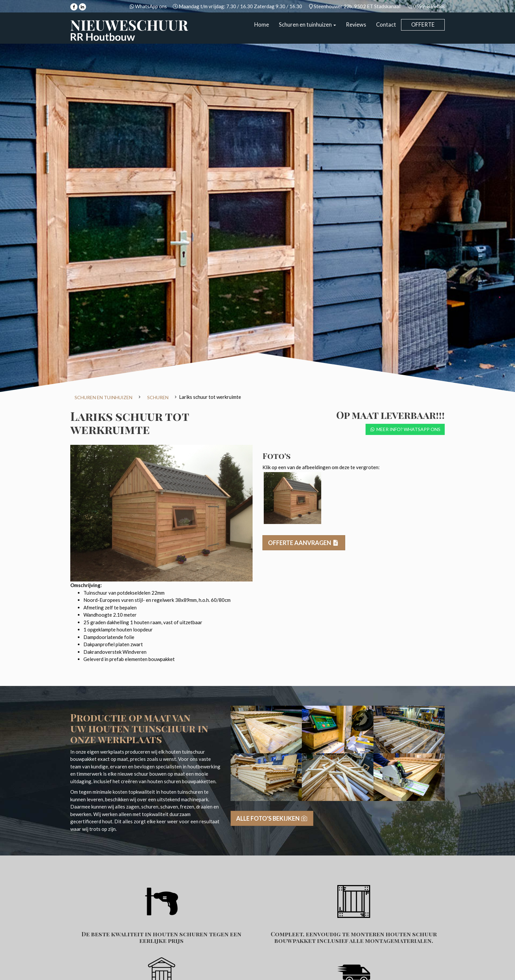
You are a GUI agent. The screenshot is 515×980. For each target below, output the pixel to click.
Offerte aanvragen (304, 543)
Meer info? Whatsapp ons (405, 429)
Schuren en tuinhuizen (307, 25)
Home (262, 25)
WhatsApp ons (151, 6)
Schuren (158, 397)
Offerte (423, 25)
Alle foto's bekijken (272, 818)
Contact (386, 25)
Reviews (356, 25)
